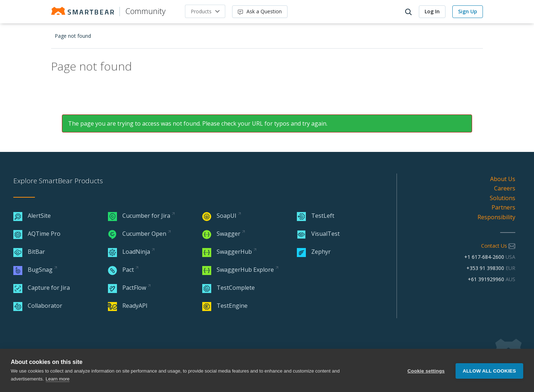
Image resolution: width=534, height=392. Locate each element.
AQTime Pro (37, 234)
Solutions (503, 198)
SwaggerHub (227, 252)
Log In (432, 11)
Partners (503, 207)
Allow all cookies (489, 371)
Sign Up (468, 11)
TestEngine (225, 306)
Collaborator (38, 306)
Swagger (221, 234)
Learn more (58, 379)
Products (201, 11)
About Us (503, 179)
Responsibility (496, 217)
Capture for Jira (42, 288)
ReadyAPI (128, 306)
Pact (121, 270)
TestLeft (316, 216)
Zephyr (314, 252)
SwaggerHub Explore (238, 270)
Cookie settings (426, 371)
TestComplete (228, 288)
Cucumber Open (137, 234)
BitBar (29, 252)
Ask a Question (260, 11)
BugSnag (33, 270)
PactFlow (127, 288)
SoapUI (219, 216)
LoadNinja (129, 252)
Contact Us (498, 246)
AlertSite (32, 216)
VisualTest (318, 234)
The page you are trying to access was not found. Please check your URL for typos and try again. (198, 123)
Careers (505, 188)
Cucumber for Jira (139, 216)
